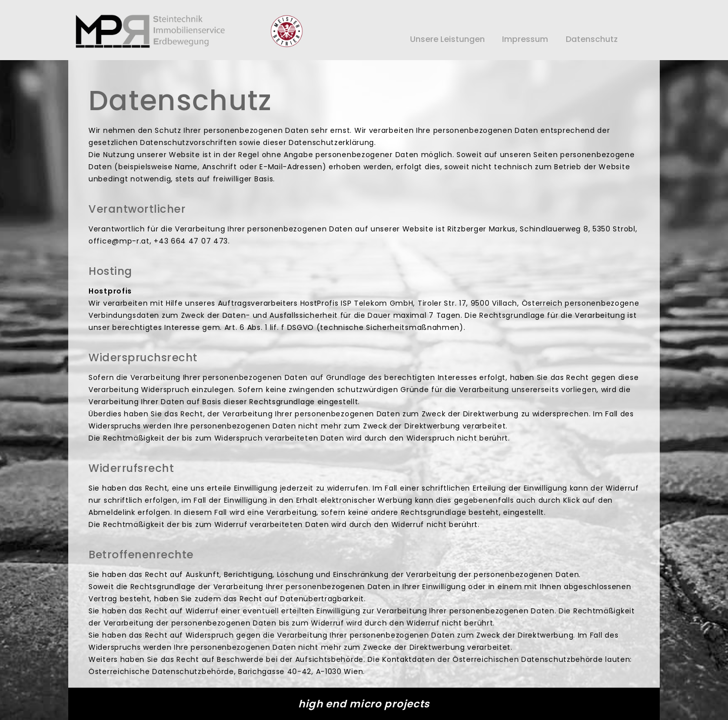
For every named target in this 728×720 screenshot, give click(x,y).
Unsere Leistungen (447, 39)
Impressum (525, 39)
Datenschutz (592, 39)
